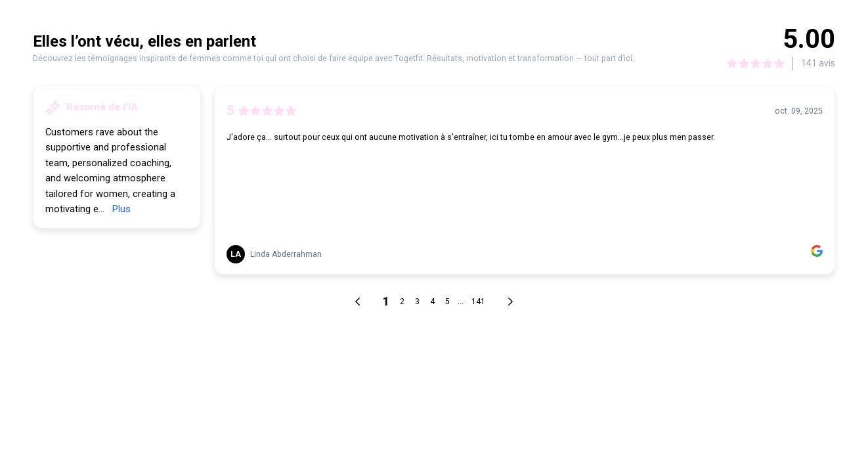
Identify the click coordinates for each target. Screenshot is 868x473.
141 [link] (478, 302)
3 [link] (417, 302)
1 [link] (386, 301)
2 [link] (402, 302)
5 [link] (447, 302)
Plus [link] (121, 209)
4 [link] (432, 302)
